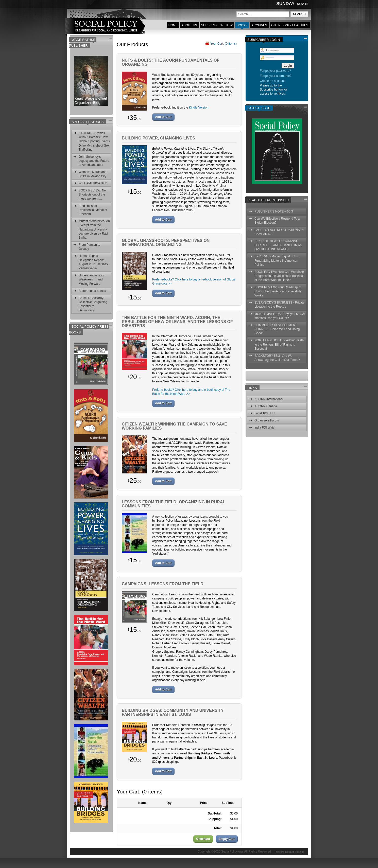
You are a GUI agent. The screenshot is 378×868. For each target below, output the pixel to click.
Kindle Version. (199, 108)
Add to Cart (163, 117)
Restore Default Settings (290, 851)
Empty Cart (227, 839)
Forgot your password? (275, 71)
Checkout (203, 839)
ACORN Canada (266, 406)
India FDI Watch (265, 428)
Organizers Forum (267, 420)
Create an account (272, 81)
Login (288, 66)
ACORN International (269, 399)
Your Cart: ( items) (224, 44)
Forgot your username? (276, 76)
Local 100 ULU (264, 413)
